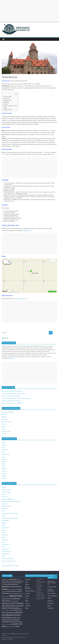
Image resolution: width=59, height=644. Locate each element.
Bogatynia (4, 523)
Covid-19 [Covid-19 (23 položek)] (21, 581)
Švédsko (4, 476)
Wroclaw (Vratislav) (30, 591)
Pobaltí (49, 606)
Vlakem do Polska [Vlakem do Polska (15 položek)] (13, 593)
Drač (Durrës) (5, 544)
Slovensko (4, 473)
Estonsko (4, 445)
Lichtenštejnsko (6, 454)
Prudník (4, 494)
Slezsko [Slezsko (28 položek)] (9, 591)
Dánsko (4, 442)
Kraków (27, 596)
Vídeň (27, 582)
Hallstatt (4, 487)
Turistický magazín (52, 596)
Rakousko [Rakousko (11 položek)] (16, 590)
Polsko (3, 466)
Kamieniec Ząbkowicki (7, 499)
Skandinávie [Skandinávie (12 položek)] (4, 591)
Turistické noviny (52, 587)
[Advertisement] (29, 11)
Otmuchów (5, 497)
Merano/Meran (6, 549)
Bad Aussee (5, 540)
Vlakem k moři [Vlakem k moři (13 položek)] (20, 593)
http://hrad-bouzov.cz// (21, 299)
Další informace (8, 110)
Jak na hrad (7, 98)
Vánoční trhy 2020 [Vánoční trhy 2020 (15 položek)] (14, 601)
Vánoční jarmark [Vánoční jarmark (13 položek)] (5, 596)
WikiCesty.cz (12, 358)
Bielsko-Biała (5, 521)
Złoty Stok (4, 504)
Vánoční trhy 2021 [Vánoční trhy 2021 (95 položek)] (9, 603)
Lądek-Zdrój (5, 509)
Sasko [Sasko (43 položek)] (20, 589)
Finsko (3, 447)
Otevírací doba (8, 100)
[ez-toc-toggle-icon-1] (15, 94)
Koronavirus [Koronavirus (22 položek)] (19, 583)
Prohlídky (6, 102)
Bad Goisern (5, 535)
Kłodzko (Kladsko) (6, 506)
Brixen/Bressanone (7, 552)
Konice (3, 429)
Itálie (3, 452)
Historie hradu (8, 96)
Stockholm (28, 606)
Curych (27, 598)
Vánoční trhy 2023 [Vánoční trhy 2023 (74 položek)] (17, 606)
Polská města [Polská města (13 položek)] (11, 590)
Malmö (27, 601)
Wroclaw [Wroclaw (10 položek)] (8, 627)
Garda (3, 542)
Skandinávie (51, 608)
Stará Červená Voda (7, 422)
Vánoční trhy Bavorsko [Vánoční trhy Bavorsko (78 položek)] (10, 608)
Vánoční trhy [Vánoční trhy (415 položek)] (16, 596)
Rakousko (4, 469)
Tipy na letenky (51, 593)
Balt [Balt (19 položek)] (3, 579)
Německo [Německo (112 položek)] (6, 587)
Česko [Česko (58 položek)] (17, 626)
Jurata (3, 511)
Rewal (3, 556)
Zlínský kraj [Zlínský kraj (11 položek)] (13, 627)
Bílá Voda (4, 417)
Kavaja (3, 530)
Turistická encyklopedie (12, 408)
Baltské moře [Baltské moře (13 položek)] (7, 580)
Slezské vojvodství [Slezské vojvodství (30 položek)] (17, 591)
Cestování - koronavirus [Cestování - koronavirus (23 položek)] (12, 581)
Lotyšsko (4, 459)
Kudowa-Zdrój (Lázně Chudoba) (10, 518)
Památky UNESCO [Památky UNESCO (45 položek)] (16, 587)
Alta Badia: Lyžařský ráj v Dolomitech (11, 401)
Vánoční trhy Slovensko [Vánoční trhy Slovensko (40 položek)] (15, 622)
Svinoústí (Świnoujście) (8, 559)
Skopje (3, 525)
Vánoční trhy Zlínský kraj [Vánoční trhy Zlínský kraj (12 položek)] (7, 624)
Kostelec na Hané (6, 431)
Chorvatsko (5, 450)
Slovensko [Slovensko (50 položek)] (5, 593)
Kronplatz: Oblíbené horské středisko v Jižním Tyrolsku (16, 398)
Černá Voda (5, 419)
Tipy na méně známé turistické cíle (52, 583)
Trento (3, 547)
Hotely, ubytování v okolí (10, 106)
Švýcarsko (4, 478)
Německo (4, 462)
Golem (3, 532)
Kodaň (27, 608)
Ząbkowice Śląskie (6, 490)
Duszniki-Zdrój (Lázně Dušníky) (10, 513)
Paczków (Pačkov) (6, 492)
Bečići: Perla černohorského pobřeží (11, 396)
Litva (3, 457)
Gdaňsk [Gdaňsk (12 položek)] (7, 583)
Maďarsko (50, 601)
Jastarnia (4, 516)
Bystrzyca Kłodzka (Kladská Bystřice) (11, 501)
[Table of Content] (16, 94)
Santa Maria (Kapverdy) (8, 412)
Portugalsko (50, 603)
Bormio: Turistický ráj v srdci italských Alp (12, 403)
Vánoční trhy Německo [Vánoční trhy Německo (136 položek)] (12, 614)
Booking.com (28, 230)
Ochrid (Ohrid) (5, 528)
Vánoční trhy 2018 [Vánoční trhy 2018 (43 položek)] (8, 599)
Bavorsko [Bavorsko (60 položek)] (13, 579)
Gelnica (4, 426)
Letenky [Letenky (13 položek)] (3, 585)
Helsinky (27, 603)
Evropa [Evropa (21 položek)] (4, 583)
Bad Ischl (4, 537)
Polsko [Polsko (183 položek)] (5, 589)
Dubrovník (28, 579)
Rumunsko (4, 471)
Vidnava (4, 424)
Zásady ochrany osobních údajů (10, 566)
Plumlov (4, 434)
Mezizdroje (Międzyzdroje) (9, 561)
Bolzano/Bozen (6, 554)
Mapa (5, 108)
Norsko (4, 464)
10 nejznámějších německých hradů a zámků (13, 394)
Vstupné (6, 104)
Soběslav (4, 414)
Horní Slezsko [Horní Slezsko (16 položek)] (12, 583)
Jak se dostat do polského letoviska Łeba (12, 391)
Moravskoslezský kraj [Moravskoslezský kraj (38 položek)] (12, 584)
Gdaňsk (27, 584)
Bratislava (28, 593)
